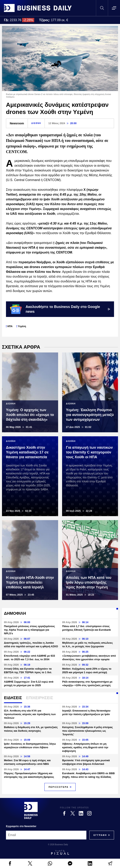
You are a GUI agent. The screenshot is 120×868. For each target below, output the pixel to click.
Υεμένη (22, 326)
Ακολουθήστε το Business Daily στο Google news (60, 309)
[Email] (46, 835)
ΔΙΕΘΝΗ (36, 123)
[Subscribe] (100, 835)
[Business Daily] (31, 810)
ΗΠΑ (10, 326)
